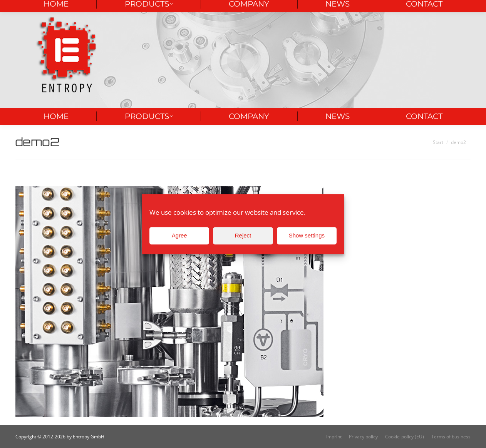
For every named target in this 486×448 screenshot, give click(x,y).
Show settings (307, 235)
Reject (243, 235)
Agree (179, 235)
